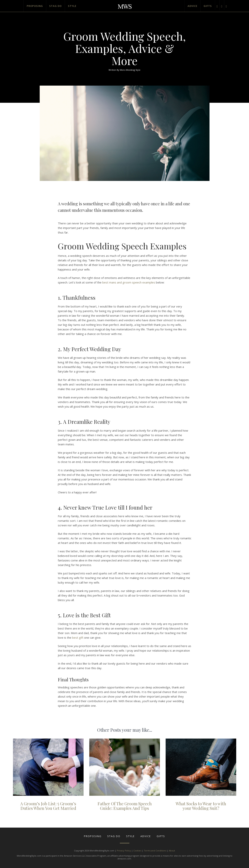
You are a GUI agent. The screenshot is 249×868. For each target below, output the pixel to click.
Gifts (208, 6)
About (172, 851)
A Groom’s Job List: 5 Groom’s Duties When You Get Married (48, 806)
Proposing (35, 6)
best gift (78, 638)
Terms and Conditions (155, 851)
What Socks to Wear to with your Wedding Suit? (201, 806)
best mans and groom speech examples (129, 282)
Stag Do (55, 6)
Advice (192, 6)
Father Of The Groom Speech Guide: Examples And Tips (125, 806)
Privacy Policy (124, 851)
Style (72, 6)
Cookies (137, 851)
